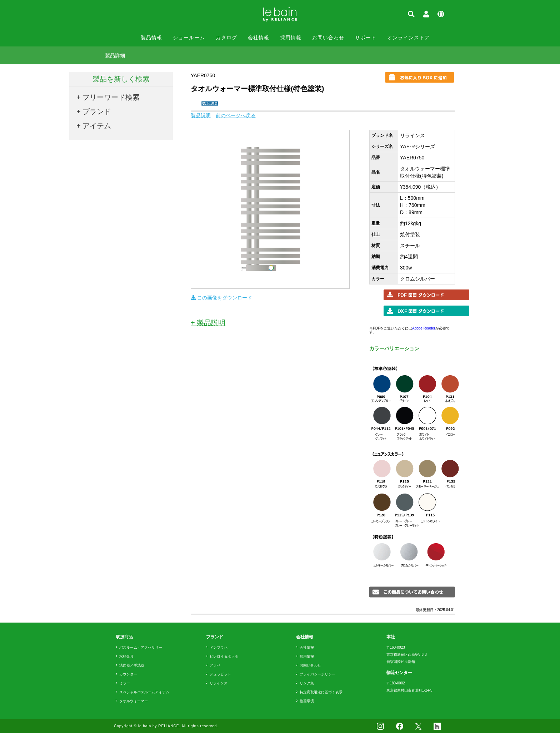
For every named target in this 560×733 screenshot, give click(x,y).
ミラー (125, 683)
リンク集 (307, 683)
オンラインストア (409, 38)
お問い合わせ (328, 38)
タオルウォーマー (134, 701)
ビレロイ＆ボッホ (224, 656)
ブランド (97, 112)
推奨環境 (307, 701)
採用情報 (291, 38)
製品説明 (201, 115)
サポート (366, 38)
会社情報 (259, 38)
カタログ (226, 38)
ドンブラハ (219, 647)
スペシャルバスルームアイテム (144, 692)
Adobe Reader (424, 328)
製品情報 (151, 38)
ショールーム (189, 38)
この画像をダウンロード (221, 298)
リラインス (219, 683)
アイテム (97, 126)
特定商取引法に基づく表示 (321, 692)
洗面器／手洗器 (132, 665)
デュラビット (220, 674)
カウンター (128, 674)
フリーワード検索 (111, 97)
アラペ (215, 665)
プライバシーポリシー (317, 674)
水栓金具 (126, 656)
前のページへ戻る (236, 115)
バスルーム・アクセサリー (141, 647)
